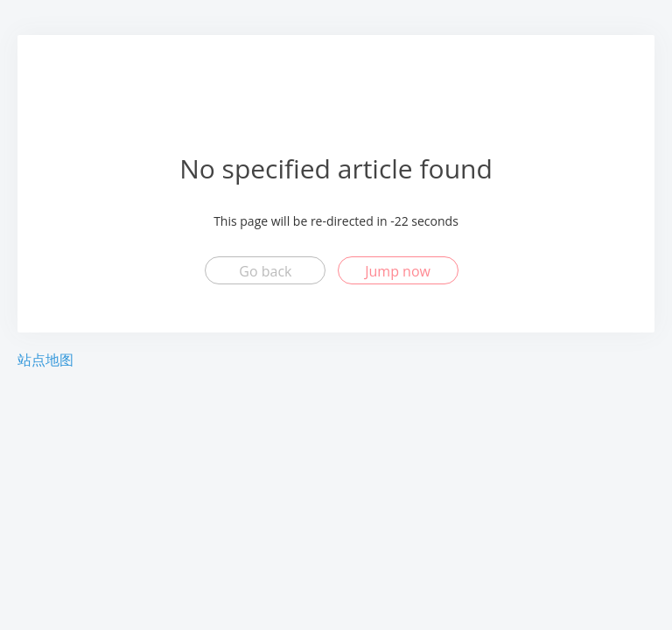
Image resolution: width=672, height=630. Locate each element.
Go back (265, 271)
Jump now (398, 271)
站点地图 (45, 360)
